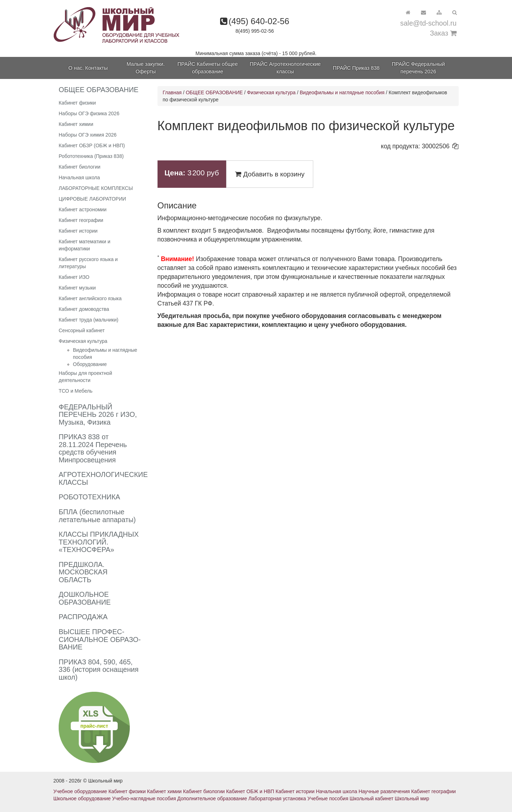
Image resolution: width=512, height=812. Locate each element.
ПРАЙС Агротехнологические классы (285, 68)
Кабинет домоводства (84, 309)
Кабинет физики (77, 103)
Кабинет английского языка (90, 298)
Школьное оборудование (82, 798)
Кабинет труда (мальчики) (89, 320)
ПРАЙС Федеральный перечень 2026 (418, 68)
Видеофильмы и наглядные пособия (342, 92)
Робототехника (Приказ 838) (91, 156)
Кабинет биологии (79, 167)
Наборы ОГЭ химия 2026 (88, 135)
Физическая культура (83, 341)
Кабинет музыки (77, 288)
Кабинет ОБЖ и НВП (250, 791)
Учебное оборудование (80, 791)
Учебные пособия (328, 798)
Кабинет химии (76, 124)
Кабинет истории (78, 231)
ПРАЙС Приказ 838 (356, 68)
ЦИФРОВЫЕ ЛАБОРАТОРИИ (92, 199)
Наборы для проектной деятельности (85, 377)
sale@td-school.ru (428, 23)
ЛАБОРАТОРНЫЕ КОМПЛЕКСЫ (96, 188)
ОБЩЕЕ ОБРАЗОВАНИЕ (214, 92)
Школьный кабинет (371, 798)
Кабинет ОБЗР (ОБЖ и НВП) (92, 145)
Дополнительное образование (212, 798)
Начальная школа (79, 177)
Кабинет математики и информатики (84, 245)
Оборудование (90, 364)
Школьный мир (412, 798)
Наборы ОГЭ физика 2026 (89, 113)
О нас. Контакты (88, 68)
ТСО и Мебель (76, 391)
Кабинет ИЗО (74, 277)
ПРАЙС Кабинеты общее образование (208, 68)
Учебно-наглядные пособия (144, 798)
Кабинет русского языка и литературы (88, 263)
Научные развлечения (384, 791)
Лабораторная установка (277, 798)
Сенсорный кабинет (82, 330)
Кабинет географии (81, 220)
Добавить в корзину (270, 174)
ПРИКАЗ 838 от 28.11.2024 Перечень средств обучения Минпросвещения (93, 448)
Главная (172, 92)
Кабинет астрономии (83, 209)
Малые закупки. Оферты (146, 68)
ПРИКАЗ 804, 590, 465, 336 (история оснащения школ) (99, 670)
